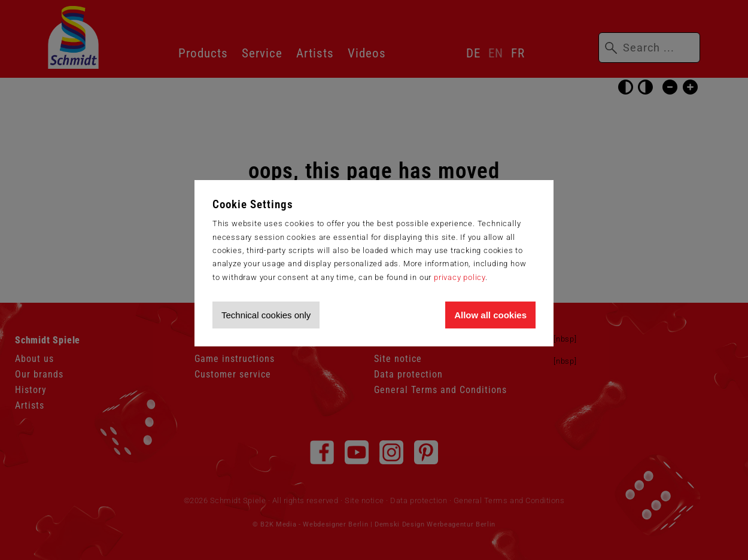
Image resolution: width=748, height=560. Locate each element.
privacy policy (460, 277)
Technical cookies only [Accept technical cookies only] (266, 315)
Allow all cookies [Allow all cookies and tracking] (490, 315)
